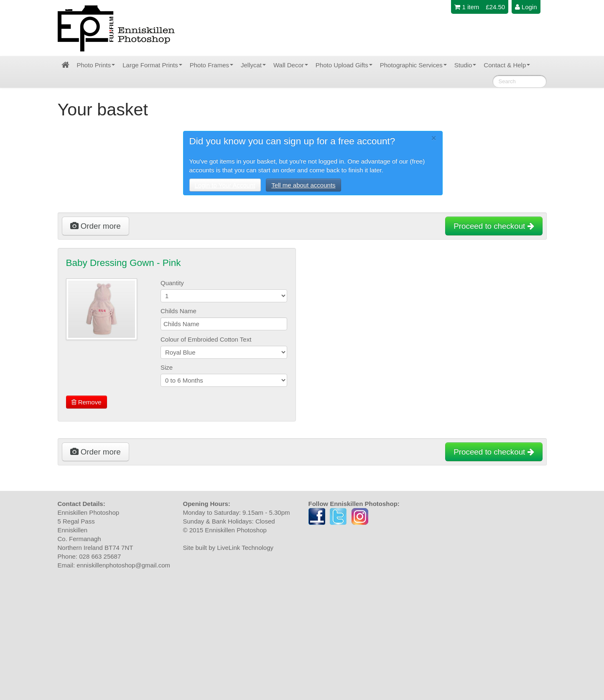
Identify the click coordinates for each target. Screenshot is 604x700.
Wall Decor (291, 65)
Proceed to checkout (494, 226)
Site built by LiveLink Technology (228, 548)
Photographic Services (413, 65)
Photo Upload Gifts (344, 65)
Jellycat (253, 65)
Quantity (172, 283)
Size (167, 367)
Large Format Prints (152, 65)
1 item (467, 7)
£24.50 (495, 7)
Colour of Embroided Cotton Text (206, 339)
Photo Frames (212, 65)
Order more (96, 226)
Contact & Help (507, 65)
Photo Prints (96, 65)
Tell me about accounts (303, 185)
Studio (465, 65)
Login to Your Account (225, 185)
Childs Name (178, 311)
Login (526, 7)
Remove (87, 402)
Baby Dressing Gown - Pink (124, 263)
